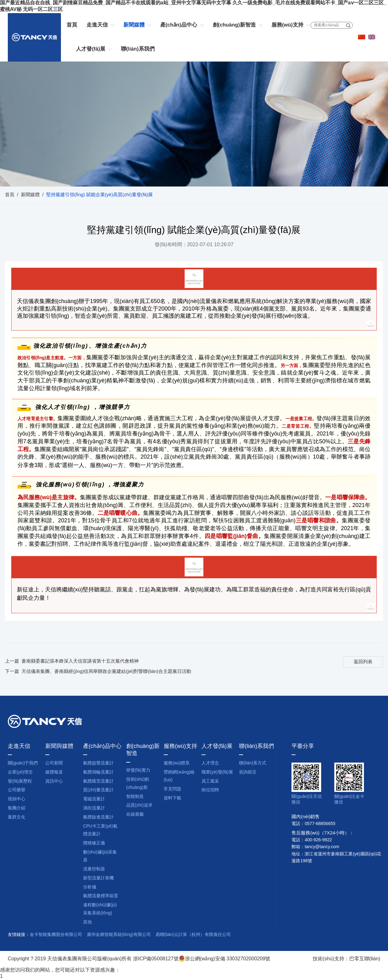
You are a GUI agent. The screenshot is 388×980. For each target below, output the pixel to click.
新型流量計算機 (98, 878)
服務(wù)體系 (177, 763)
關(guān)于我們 (23, 763)
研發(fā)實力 (138, 771)
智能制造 (135, 797)
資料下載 (172, 798)
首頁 (72, 25)
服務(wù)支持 (287, 25)
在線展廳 (135, 815)
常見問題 (172, 789)
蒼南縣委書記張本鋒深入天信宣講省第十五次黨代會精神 (80, 661)
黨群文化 (17, 817)
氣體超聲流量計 (98, 763)
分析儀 (90, 887)
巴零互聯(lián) (365, 959)
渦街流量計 (94, 808)
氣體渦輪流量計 (98, 772)
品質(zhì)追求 (139, 806)
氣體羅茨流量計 (98, 781)
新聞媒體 (134, 25)
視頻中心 (17, 799)
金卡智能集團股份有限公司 (56, 935)
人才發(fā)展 (91, 49)
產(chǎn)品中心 (179, 25)
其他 (87, 922)
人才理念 (210, 763)
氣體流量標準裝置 (101, 896)
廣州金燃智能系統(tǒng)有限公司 (119, 935)
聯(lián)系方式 (253, 763)
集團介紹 (17, 808)
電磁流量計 (94, 799)
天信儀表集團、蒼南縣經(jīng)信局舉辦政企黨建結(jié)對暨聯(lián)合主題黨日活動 (106, 672)
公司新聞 (54, 763)
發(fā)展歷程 (20, 781)
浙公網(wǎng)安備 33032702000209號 (225, 959)
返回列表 (363, 662)
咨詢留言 (248, 772)
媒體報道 (54, 772)
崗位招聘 (210, 790)
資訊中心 (54, 781)
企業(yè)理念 (20, 772)
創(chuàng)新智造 (234, 25)
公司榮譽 (17, 790)
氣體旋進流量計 (98, 817)
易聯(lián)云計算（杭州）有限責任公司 (193, 935)
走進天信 (97, 25)
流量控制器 (94, 869)
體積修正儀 (94, 843)
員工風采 (210, 781)
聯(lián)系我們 (138, 49)
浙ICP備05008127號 (156, 959)
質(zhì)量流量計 (98, 790)
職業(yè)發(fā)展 (217, 772)
